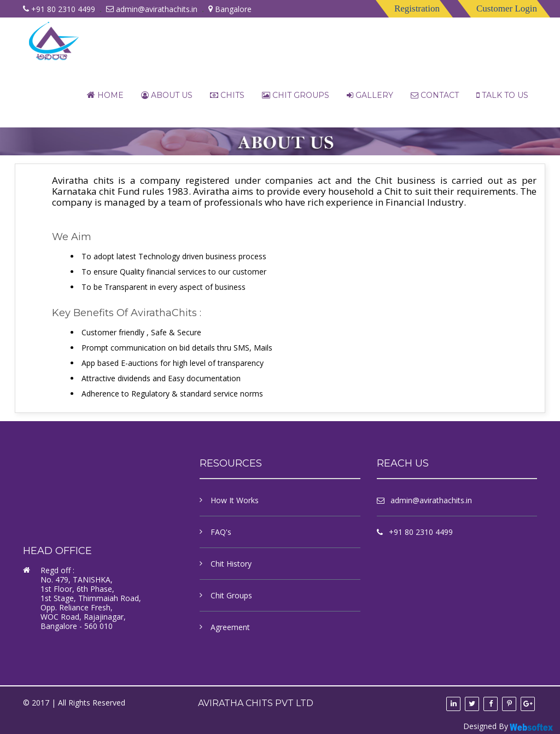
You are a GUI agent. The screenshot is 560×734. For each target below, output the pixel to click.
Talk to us (502, 95)
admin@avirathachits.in (157, 9)
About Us (167, 95)
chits (227, 95)
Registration (417, 8)
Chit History (231, 564)
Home (105, 95)
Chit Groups (296, 95)
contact (435, 95)
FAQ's (221, 532)
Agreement (230, 627)
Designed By (509, 726)
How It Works (235, 500)
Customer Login (507, 8)
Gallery (370, 95)
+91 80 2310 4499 (421, 532)
